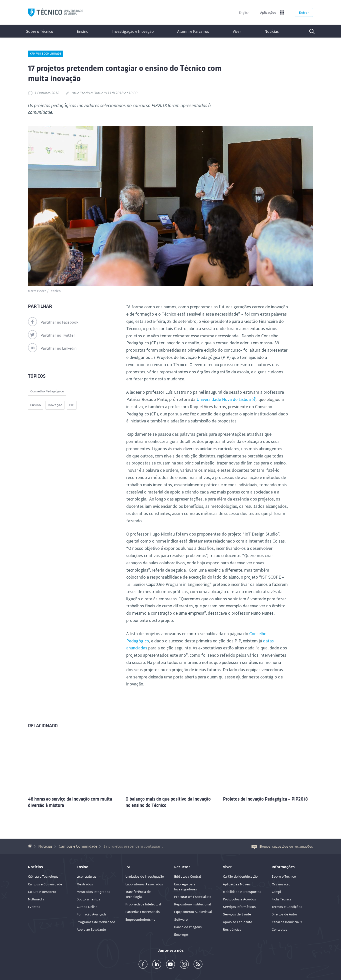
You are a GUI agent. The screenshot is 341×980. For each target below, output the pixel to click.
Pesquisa (309, 31)
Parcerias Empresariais (143, 912)
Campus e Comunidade (45, 54)
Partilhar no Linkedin (52, 348)
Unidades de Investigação (145, 876)
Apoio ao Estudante (91, 929)
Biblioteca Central (187, 876)
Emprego (181, 934)
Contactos (279, 929)
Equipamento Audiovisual (193, 912)
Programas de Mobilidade (96, 922)
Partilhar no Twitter (51, 335)
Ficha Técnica (282, 899)
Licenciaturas (87, 876)
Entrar (304, 13)
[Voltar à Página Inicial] (31, 846)
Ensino (83, 31)
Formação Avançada (92, 914)
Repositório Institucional (192, 904)
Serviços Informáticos (239, 907)
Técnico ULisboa (55, 13)
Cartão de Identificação (240, 876)
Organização (281, 884)
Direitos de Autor (284, 914)
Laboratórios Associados (144, 884)
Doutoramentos (88, 899)
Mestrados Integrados (93, 892)
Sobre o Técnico (40, 31)
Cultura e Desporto (42, 892)
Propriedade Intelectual (143, 904)
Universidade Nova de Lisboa (224, 399)
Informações (283, 867)
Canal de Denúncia (285, 922)
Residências (232, 929)
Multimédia (36, 899)
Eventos (34, 907)
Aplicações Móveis (237, 884)
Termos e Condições (287, 907)
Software (181, 919)
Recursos (182, 867)
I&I (128, 867)
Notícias (272, 31)
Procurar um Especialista (193, 897)
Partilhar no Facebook (53, 322)
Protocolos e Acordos (239, 899)
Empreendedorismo (140, 919)
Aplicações (268, 13)
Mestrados (85, 884)
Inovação (55, 405)
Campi (276, 892)
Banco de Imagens (188, 927)
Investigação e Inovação (133, 31)
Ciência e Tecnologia (43, 876)
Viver (237, 31)
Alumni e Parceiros (193, 31)
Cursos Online (87, 907)
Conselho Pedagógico (47, 391)
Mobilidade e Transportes (242, 892)
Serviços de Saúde (237, 914)
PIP (72, 405)
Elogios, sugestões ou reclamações (282, 846)
